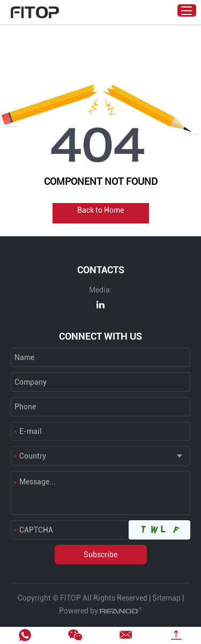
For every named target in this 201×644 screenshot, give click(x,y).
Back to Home (100, 210)
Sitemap (166, 598)
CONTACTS (101, 270)
